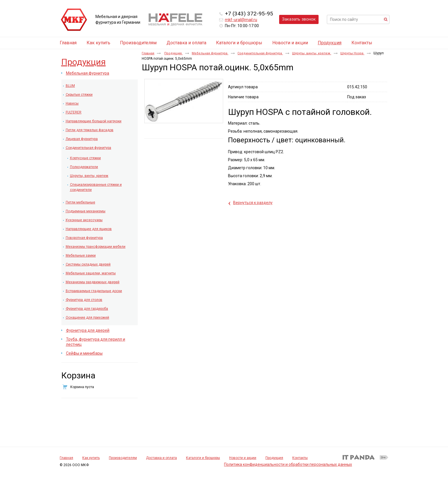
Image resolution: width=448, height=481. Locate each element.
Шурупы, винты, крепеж (312, 53)
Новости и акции (243, 458)
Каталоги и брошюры (203, 458)
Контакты (300, 458)
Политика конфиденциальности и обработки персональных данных (288, 464)
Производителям (123, 458)
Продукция (330, 43)
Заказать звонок (299, 19)
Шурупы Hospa (352, 53)
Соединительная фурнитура (260, 53)
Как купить (91, 458)
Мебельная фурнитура (210, 53)
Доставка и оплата (161, 458)
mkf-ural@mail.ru (241, 20)
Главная (148, 53)
